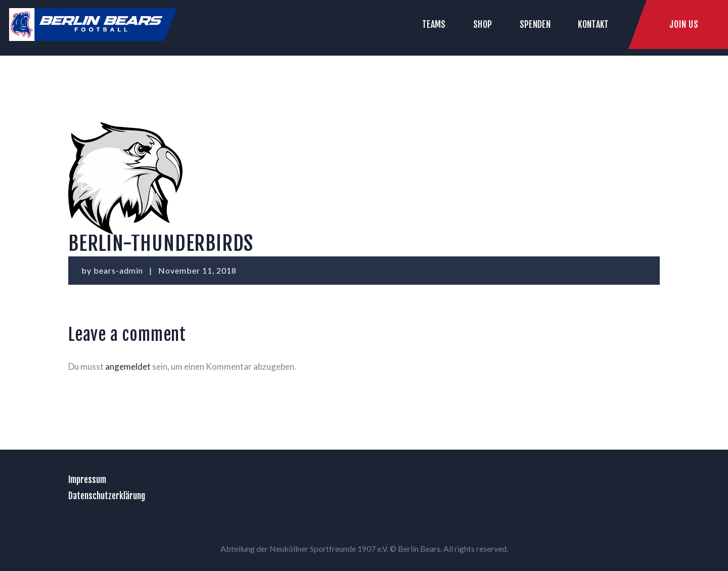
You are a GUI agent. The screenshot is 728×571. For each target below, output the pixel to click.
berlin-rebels (96, 178)
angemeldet (128, 366)
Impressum (87, 479)
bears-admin (119, 270)
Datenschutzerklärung (107, 496)
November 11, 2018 (197, 270)
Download (642, 178)
